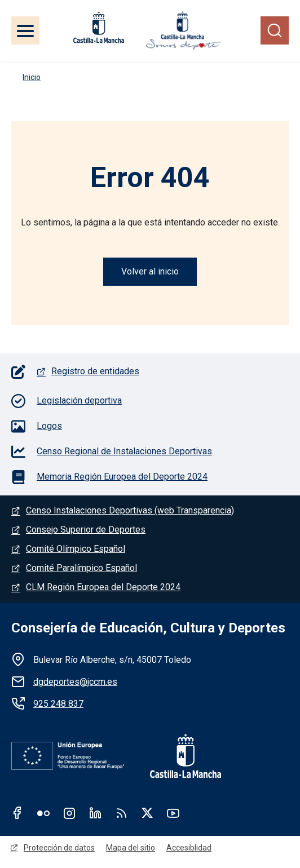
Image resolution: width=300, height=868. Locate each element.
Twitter (147, 813)
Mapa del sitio (131, 848)
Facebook (17, 813)
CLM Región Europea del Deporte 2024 (103, 587)
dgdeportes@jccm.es (75, 682)
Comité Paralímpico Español (81, 568)
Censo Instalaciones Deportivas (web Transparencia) (130, 510)
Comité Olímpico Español (76, 549)
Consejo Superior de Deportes (86, 530)
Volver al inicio (150, 271)
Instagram (69, 813)
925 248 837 (58, 704)
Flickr (43, 813)
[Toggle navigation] (25, 30)
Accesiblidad (189, 848)
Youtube (173, 813)
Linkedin (95, 813)
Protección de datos (59, 848)
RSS (121, 813)
